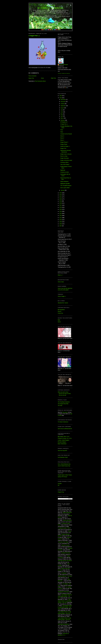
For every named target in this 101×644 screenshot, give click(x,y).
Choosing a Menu (64, 162)
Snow (62, 130)
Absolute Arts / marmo (63, 303)
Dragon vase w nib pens (66, 154)
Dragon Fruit (63, 148)
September (63, 106)
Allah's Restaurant (67, 513)
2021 (61, 197)
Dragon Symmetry (65, 158)
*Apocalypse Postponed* (64, 624)
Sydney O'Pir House (62, 477)
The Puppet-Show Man (63, 404)
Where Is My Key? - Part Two (65, 576)
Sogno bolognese (64, 181)
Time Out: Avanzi (65, 545)
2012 (61, 216)
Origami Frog (61, 492)
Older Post (53, 78)
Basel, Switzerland (62, 444)
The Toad (60, 406)
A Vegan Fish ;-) (34, 36)
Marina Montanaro (64, 65)
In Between (64, 573)
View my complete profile (64, 73)
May (62, 114)
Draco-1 (62, 140)
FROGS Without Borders (51, 7)
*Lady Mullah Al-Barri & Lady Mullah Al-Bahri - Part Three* (65, 607)
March (62, 118)
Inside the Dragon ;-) (65, 146)
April (62, 116)
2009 (61, 222)
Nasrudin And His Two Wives (65, 561)
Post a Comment (32, 76)
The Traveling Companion (64, 402)
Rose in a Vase (64, 156)
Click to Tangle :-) (62, 296)
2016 (61, 207)
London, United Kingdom (64, 440)
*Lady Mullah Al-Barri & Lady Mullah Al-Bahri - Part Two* (65, 601)
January (62, 190)
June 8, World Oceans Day (64, 466)
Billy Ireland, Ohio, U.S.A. (64, 437)
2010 (61, 220)
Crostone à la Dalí (65, 172)
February (63, 120)
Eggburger (63, 170)
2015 (61, 209)
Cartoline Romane (66, 553)
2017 (61, 205)
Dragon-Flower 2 (64, 142)
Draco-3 (62, 136)
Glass (62, 132)
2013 (61, 213)
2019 (61, 201)
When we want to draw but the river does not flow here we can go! (64, 394)
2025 (61, 96)
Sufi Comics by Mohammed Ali (65, 429)
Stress (70, 531)
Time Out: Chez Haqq (63, 542)
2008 (61, 224)
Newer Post (31, 78)
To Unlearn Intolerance (63, 422)
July (62, 110)
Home (42, 78)
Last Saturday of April (63, 457)
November (63, 102)
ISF (59, 485)
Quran (59, 322)
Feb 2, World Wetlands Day (64, 464)
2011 (61, 218)
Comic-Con (60, 313)
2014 (61, 211)
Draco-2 (62, 138)
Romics (60, 311)
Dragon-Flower (64, 144)
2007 (61, 226)
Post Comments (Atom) (40, 81)
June (62, 112)
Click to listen (61, 282)
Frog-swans (65, 412)
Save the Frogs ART (62, 451)
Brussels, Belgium (62, 442)
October (62, 104)
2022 (61, 195)
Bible (59, 320)
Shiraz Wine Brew (67, 520)
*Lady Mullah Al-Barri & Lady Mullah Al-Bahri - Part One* (65, 596)
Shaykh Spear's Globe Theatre (65, 475)
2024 (61, 98)
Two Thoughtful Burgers (66, 186)
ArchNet (60, 483)
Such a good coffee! (65, 188)
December (63, 100)
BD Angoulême (61, 310)
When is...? (60, 275)
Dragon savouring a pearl (66, 160)
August (62, 108)
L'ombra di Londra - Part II (64, 528)
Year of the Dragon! (65, 164)
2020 (61, 199)
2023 (61, 193)
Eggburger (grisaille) (65, 184)
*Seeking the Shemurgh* (64, 592)
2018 (61, 203)
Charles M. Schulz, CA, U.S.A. (65, 438)
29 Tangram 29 (64, 122)
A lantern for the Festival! (66, 134)
